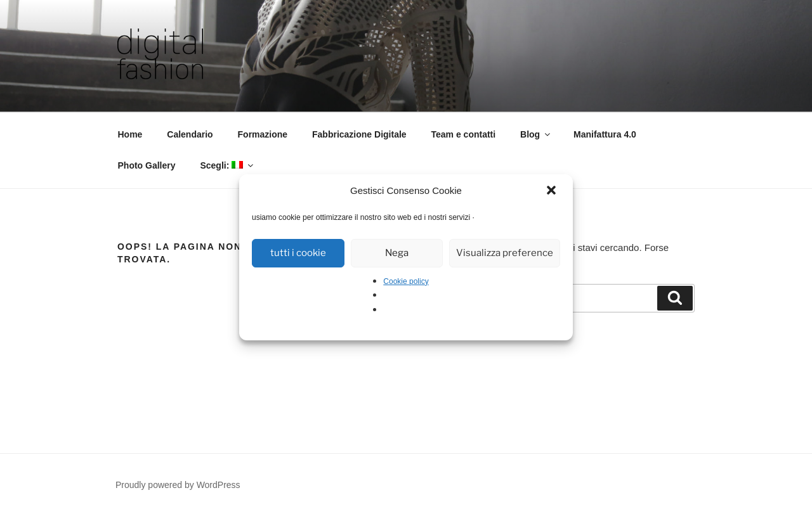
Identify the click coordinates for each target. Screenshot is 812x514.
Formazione (263, 134)
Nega (397, 253)
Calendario (190, 134)
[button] (553, 191)
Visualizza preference (505, 253)
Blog (536, 134)
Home (130, 134)
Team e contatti (464, 134)
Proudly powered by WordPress (178, 485)
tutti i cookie (298, 253)
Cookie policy (406, 281)
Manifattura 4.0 (605, 134)
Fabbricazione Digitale (359, 134)
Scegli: (227, 165)
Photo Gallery (147, 165)
